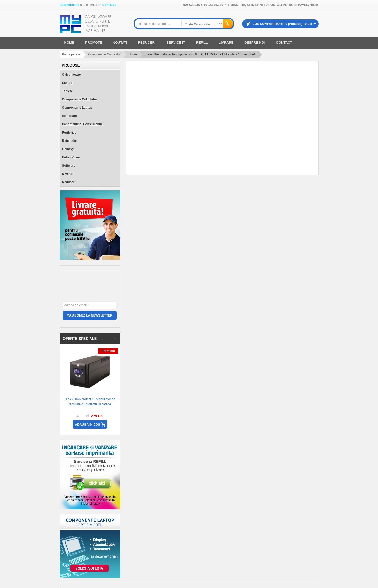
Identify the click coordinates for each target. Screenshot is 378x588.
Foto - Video (71, 157)
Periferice (69, 133)
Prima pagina (71, 54)
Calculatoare (72, 75)
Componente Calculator (104, 54)
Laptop (67, 83)
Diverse (68, 174)
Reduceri (69, 182)
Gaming (68, 149)
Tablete (67, 91)
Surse (133, 54)
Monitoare (70, 116)
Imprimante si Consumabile (83, 124)
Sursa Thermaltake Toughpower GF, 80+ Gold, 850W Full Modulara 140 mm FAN (200, 54)
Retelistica (70, 141)
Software (69, 166)
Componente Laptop (77, 108)
